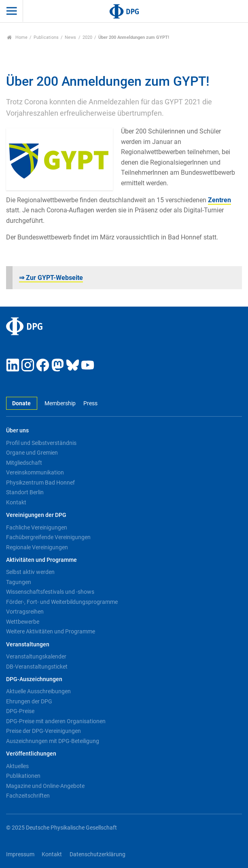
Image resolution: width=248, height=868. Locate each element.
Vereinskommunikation (35, 472)
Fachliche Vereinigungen (37, 527)
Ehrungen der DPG (29, 701)
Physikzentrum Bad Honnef (40, 483)
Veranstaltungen (28, 645)
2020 (87, 37)
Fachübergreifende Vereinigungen (48, 537)
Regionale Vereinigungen (37, 547)
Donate (21, 403)
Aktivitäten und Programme (41, 560)
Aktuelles (17, 766)
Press (90, 403)
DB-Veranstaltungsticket (37, 667)
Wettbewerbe (23, 622)
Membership (60, 403)
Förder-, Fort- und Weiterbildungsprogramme (62, 602)
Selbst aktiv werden (30, 572)
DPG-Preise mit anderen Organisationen (56, 721)
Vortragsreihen (25, 612)
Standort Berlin (25, 492)
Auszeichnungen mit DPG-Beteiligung (53, 741)
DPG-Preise (20, 711)
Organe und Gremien (32, 453)
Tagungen (19, 582)
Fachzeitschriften (28, 796)
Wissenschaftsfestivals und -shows (50, 592)
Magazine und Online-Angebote (45, 786)
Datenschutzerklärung (98, 854)
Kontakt (16, 502)
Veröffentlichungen (31, 754)
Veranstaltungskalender (36, 656)
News (70, 37)
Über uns (17, 431)
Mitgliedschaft (24, 463)
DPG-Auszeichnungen (34, 679)
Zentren (219, 200)
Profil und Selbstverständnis (41, 443)
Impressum (20, 854)
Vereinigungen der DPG (36, 515)
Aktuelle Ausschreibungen (38, 691)
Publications (46, 37)
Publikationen (23, 776)
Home (17, 37)
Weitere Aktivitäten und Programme (51, 631)
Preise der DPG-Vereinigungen (43, 731)
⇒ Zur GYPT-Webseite (51, 278)
